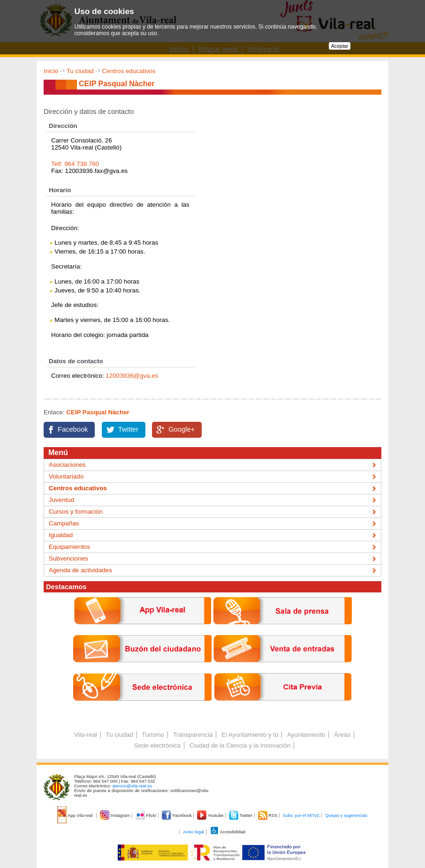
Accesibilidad (228, 832)
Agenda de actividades (80, 570)
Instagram (116, 816)
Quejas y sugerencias (346, 816)
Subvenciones (68, 558)
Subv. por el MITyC (301, 816)
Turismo (153, 735)
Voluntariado (66, 476)
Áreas (342, 735)
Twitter (128, 429)
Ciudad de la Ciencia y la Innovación (240, 745)
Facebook (73, 429)
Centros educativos (129, 71)
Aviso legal (194, 832)
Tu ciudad (80, 71)
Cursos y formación (76, 512)
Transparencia (193, 735)
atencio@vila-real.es (132, 786)
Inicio (51, 71)
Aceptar (340, 46)
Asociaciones (67, 465)
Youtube (211, 816)
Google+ (182, 429)
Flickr (147, 816)
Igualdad (61, 535)
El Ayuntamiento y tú (250, 735)
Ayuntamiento (306, 735)
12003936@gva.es (132, 376)
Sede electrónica (157, 745)
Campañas (64, 523)
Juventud (61, 500)
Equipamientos (69, 547)
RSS (268, 816)
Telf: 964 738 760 (75, 164)
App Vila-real (76, 816)
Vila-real (86, 735)
